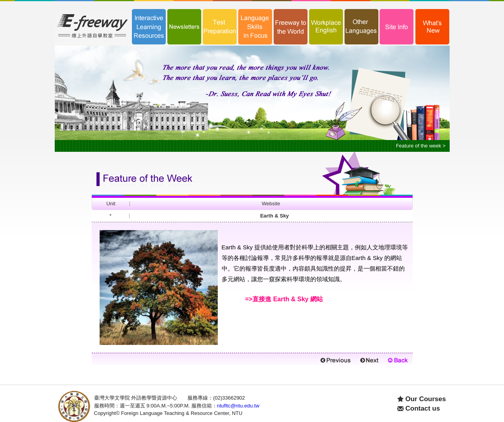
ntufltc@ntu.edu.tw (238, 406)
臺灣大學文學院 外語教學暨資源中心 (136, 398)
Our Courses (426, 399)
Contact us (423, 408)
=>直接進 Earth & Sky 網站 (284, 299)
